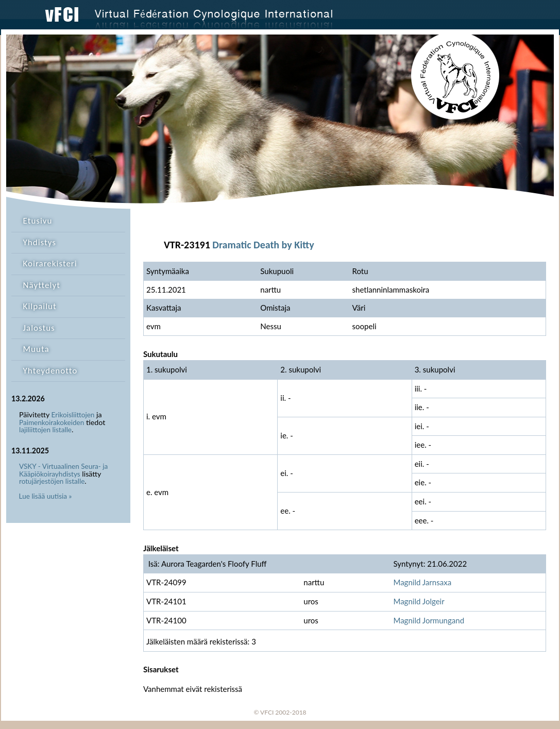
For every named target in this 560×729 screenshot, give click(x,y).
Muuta (36, 349)
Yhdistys (40, 242)
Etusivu (38, 221)
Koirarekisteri (50, 264)
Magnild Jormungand (429, 620)
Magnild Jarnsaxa (422, 582)
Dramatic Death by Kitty (263, 245)
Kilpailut (40, 306)
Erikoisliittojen (73, 415)
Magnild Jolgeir (419, 601)
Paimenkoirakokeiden (52, 422)
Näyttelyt (42, 285)
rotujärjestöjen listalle (52, 481)
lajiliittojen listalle (45, 430)
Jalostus (39, 328)
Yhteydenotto (50, 371)
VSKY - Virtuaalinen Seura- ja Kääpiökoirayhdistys (63, 470)
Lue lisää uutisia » (46, 496)
